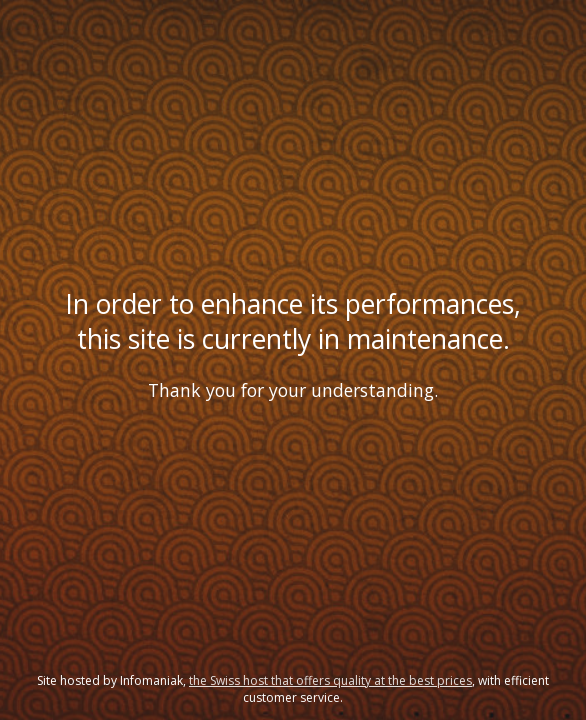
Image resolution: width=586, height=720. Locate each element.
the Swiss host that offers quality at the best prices (330, 680)
